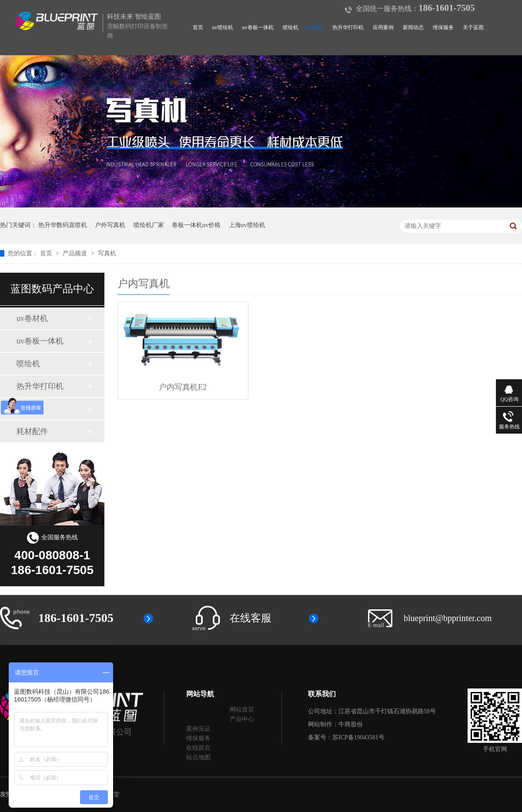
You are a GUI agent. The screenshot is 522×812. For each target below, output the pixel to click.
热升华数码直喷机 (63, 225)
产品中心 (242, 719)
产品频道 (76, 253)
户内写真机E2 (183, 387)
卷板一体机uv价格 (196, 225)
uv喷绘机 (223, 27)
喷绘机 (291, 27)
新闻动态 (413, 27)
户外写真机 (110, 225)
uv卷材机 (32, 318)
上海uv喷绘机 (247, 225)
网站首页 (242, 710)
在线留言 (198, 748)
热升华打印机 (348, 27)
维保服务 (443, 27)
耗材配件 (32, 431)
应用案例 (383, 27)
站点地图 (198, 757)
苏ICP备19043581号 (358, 737)
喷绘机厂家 (149, 225)
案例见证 (198, 729)
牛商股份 (351, 724)
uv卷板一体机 (258, 27)
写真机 (315, 27)
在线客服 (251, 618)
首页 (198, 27)
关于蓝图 (473, 27)
